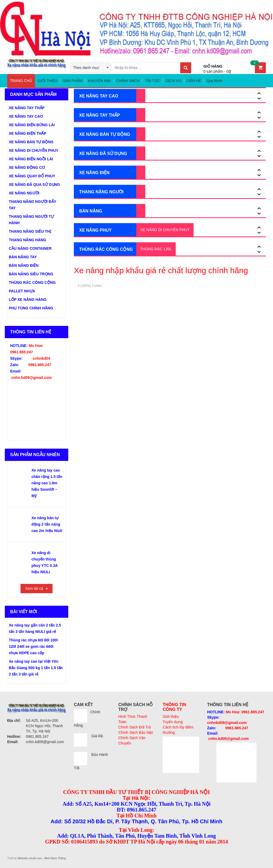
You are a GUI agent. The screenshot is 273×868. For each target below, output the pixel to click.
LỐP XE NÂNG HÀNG (28, 300)
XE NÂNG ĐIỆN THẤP (28, 133)
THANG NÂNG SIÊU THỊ (30, 231)
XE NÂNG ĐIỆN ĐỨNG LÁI (32, 125)
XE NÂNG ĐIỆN (94, 173)
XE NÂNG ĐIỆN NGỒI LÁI (31, 159)
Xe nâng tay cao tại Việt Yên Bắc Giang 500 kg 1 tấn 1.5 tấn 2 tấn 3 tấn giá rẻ (36, 668)
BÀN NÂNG (91, 211)
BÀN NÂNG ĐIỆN (24, 265)
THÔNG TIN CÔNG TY (174, 707)
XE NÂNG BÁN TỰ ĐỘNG (105, 134)
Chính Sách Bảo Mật (136, 732)
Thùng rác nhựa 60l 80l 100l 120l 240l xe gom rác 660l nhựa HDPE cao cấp (33, 646)
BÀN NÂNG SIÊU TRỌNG (31, 274)
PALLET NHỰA (22, 291)
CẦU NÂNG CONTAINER (30, 248)
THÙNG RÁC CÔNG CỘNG (106, 249)
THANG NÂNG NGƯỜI (101, 192)
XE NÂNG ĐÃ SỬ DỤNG (103, 153)
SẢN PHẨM (73, 81)
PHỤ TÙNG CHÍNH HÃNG (31, 308)
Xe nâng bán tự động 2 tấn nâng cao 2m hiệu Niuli (47, 524)
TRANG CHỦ (21, 81)
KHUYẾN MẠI (99, 81)
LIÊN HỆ (194, 81)
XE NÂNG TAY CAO (99, 96)
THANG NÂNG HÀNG (27, 240)
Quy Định (214, 81)
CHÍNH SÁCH (128, 81)
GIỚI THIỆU (47, 81)
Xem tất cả (34, 588)
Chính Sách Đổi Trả (135, 727)
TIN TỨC (152, 81)
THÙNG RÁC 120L (156, 249)
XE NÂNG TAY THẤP (100, 115)
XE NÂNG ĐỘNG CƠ (27, 167)
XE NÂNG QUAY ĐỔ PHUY (32, 176)
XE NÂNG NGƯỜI (24, 193)
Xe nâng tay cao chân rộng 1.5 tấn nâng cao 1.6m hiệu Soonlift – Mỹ (47, 483)
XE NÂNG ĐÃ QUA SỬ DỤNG (34, 185)
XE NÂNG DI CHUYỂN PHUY (165, 230)
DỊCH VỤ (173, 81)
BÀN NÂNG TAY (23, 257)
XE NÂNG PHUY (95, 230)
